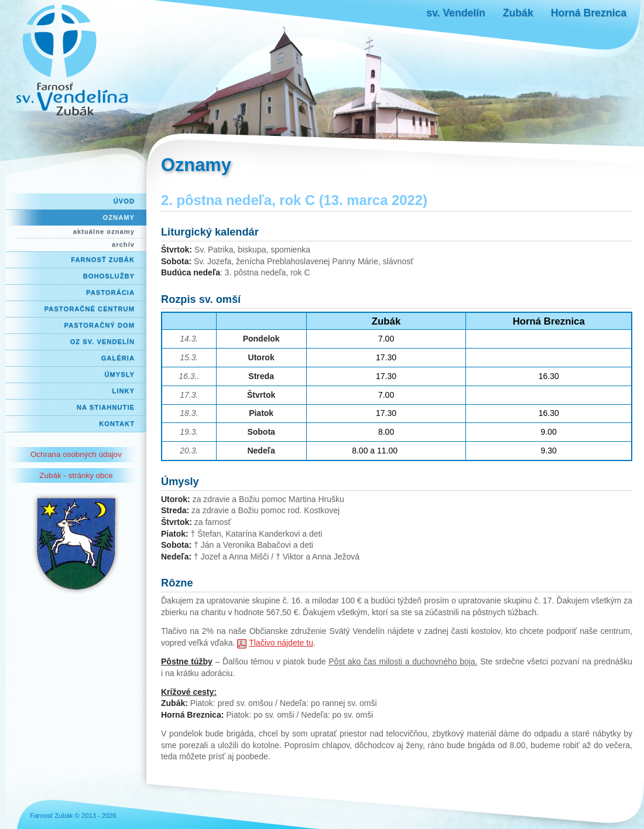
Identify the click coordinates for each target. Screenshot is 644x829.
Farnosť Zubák (103, 260)
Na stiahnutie (106, 407)
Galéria (118, 358)
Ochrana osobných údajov (76, 454)
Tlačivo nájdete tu (281, 643)
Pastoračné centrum (90, 309)
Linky (123, 391)
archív (123, 244)
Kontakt (117, 424)
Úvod (124, 201)
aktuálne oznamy (104, 231)
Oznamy (119, 217)
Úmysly (119, 374)
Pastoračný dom (100, 325)
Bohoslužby (109, 276)
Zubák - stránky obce (76, 475)
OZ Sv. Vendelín (102, 342)
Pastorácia (110, 292)
